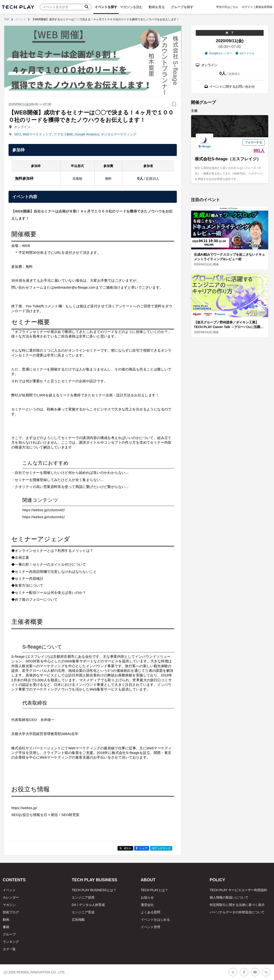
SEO (18, 134)
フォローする (253, 142)
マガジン (9, 905)
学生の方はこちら (227, 7)
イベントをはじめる (155, 920)
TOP (6, 19)
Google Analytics (87, 134)
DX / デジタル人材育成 (88, 905)
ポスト (125, 848)
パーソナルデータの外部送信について (237, 912)
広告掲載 (78, 920)
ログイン (247, 7)
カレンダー (11, 897)
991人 (259, 151)
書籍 (6, 927)
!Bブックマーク (161, 848)
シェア (142, 848)
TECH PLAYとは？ (155, 890)
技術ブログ (11, 912)
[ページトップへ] (18, 7)
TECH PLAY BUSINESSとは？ (94, 890)
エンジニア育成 (83, 912)
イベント (20, 19)
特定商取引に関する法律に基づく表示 (237, 905)
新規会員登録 (264, 7)
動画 (6, 920)
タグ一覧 (9, 949)
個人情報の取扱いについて (229, 897)
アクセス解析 (63, 134)
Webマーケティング (37, 134)
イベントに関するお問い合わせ (230, 87)
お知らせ (147, 897)
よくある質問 (151, 912)
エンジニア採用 (83, 897)
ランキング (11, 942)
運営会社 (147, 905)
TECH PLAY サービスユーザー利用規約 (238, 890)
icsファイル (245, 53)
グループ (9, 934)
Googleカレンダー (218, 53)
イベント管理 (151, 927)
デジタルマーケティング (119, 134)
